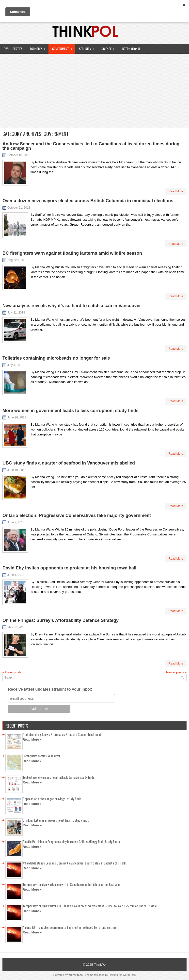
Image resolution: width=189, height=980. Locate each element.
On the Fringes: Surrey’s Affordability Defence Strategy (61, 620)
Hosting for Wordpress (122, 975)
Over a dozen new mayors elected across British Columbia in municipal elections (88, 201)
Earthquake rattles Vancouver (41, 756)
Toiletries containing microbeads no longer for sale (56, 358)
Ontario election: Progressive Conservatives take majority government (77, 515)
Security (88, 48)
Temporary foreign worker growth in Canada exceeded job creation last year (71, 884)
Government (64, 48)
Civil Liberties (13, 49)
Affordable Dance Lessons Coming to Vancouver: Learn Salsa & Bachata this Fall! (74, 863)
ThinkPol (100, 965)
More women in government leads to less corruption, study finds (71, 411)
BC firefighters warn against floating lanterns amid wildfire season (72, 253)
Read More (176, 191)
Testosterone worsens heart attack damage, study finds (59, 777)
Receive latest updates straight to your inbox (50, 689)
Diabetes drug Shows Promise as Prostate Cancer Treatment (62, 734)
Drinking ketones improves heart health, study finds (56, 820)
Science (110, 48)
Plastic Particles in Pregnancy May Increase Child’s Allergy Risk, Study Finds (71, 841)
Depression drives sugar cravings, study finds (52, 799)
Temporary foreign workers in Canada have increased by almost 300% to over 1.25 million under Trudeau (90, 906)
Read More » (32, 739)
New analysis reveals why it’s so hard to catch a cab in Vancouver (72, 306)
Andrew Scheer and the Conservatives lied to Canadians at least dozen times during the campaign (91, 146)
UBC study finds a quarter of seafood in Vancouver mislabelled (69, 463)
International (131, 49)
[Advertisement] (94, 91)
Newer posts (176, 672)
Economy (39, 48)
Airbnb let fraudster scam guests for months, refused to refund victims (70, 927)
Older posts (12, 672)
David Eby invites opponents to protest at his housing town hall (69, 568)
